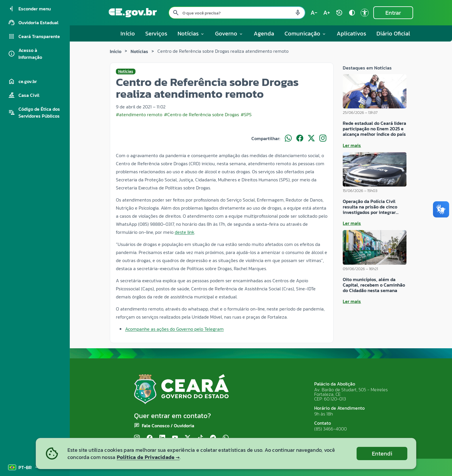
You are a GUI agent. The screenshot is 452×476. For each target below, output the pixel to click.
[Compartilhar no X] (311, 138)
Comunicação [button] (305, 33)
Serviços (156, 33)
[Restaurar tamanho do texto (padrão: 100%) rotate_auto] (339, 13)
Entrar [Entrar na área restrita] (393, 13)
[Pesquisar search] (176, 13)
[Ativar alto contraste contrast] (352, 13)
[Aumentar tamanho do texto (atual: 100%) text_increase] (327, 13)
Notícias (139, 51)
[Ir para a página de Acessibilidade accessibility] (365, 13)
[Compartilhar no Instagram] (323, 138)
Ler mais (352, 145)
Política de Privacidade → (148, 457)
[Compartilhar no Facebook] (300, 138)
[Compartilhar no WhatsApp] (288, 138)
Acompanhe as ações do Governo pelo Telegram (174, 329)
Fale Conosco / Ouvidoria (168, 426)
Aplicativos (351, 33)
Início (128, 33)
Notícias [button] (191, 33)
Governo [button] (229, 33)
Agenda (264, 33)
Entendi (382, 454)
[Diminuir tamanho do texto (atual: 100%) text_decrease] (314, 13)
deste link (184, 232)
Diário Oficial (393, 33)
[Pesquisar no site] (237, 13)
